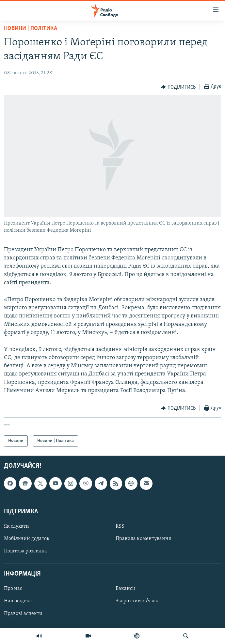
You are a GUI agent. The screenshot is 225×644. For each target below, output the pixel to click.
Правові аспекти (23, 614)
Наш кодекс (18, 601)
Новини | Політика (31, 29)
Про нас (13, 589)
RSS (120, 526)
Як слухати (16, 526)
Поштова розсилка (25, 551)
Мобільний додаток (27, 539)
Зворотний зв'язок (137, 601)
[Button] (178, 87)
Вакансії (126, 589)
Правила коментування (143, 539)
